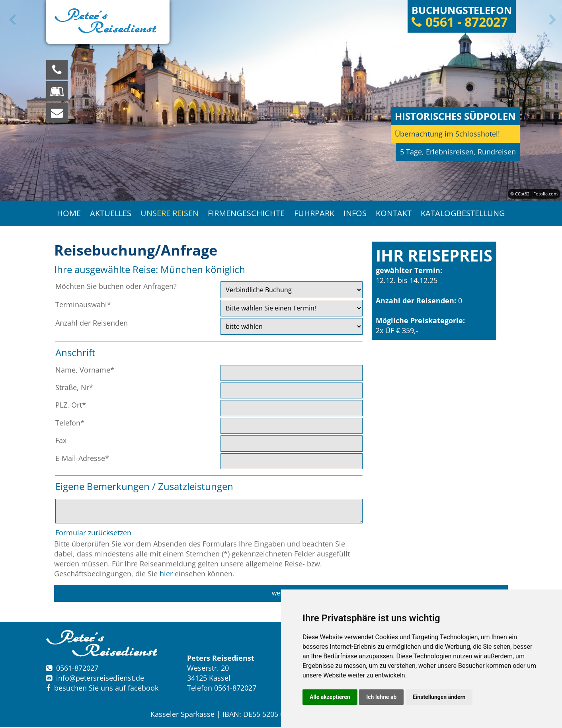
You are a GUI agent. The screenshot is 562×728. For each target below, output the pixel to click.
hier (166, 575)
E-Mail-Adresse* (82, 459)
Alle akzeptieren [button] (330, 697)
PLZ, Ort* (71, 406)
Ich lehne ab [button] (381, 697)
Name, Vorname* (85, 371)
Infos (355, 214)
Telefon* (70, 424)
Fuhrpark (314, 214)
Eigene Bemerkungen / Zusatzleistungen (144, 487)
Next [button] (551, 20)
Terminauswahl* (83, 305)
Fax (61, 441)
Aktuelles (110, 214)
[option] (281, 100)
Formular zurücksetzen (93, 533)
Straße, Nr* (74, 388)
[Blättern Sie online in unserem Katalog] (57, 91)
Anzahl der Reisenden (92, 324)
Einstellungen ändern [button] (439, 697)
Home (68, 214)
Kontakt (394, 214)
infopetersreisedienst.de (100, 679)
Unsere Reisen (169, 214)
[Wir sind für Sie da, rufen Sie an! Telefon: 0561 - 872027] (57, 70)
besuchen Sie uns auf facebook (102, 689)
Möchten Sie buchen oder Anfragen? (116, 287)
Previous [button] (11, 20)
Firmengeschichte (246, 214)
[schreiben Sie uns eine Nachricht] (57, 113)
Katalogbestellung (464, 214)
